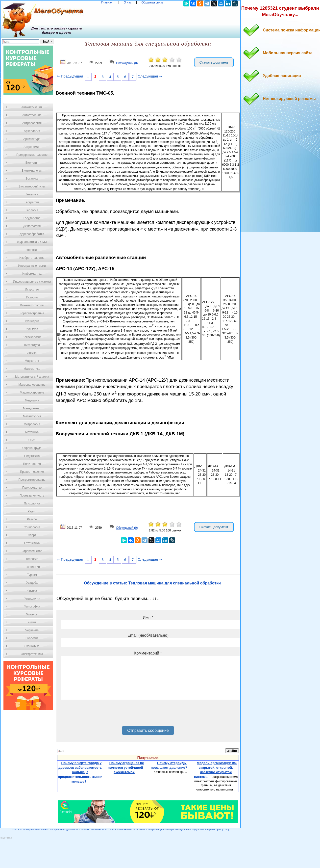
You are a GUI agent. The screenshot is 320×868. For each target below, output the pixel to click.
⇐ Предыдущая (70, 76)
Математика (32, 369)
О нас (128, 2)
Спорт (32, 535)
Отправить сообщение (148, 730)
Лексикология (32, 337)
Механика (32, 432)
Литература (32, 345)
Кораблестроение (32, 313)
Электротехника (32, 654)
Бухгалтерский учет (32, 186)
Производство (32, 488)
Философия (32, 606)
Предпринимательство (32, 155)
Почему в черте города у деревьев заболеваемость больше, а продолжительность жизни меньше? (80, 772)
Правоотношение (32, 472)
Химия (32, 622)
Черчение (32, 630)
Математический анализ (32, 377)
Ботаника (32, 179)
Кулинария (32, 321)
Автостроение (32, 115)
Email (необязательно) (148, 635)
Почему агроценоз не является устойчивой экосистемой (126, 767)
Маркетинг (32, 361)
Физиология (32, 599)
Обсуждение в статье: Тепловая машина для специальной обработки (152, 583)
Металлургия (32, 416)
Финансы (32, 614)
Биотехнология (32, 171)
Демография (32, 226)
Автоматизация (32, 107)
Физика (32, 591)
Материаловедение (32, 385)
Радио (32, 511)
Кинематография (32, 305)
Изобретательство (32, 258)
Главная (107, 2)
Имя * (148, 618)
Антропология (32, 123)
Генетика (32, 194)
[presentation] (99, 714)
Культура (32, 329)
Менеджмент (32, 408)
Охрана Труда (32, 448)
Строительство (32, 551)
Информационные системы (32, 282)
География (32, 202)
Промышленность (32, 496)
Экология (32, 638)
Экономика (32, 646)
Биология (32, 163)
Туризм (32, 575)
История (32, 297)
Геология (32, 210)
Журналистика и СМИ (32, 242)
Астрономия (32, 147)
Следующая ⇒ (150, 76)
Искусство (32, 289)
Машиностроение (32, 393)
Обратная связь (152, 2)
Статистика (32, 543)
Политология (32, 464)
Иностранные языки (32, 266)
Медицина (32, 400)
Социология (32, 527)
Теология (32, 559)
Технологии (32, 567)
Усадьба (32, 583)
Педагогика (32, 456)
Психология (32, 503)
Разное (32, 519)
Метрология (32, 424)
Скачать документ (214, 62)
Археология (32, 131)
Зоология (32, 250)
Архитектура (32, 139)
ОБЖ (32, 440)
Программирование (32, 480)
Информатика (32, 274)
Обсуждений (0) (127, 63)
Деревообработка (32, 234)
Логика (32, 353)
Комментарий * (148, 653)
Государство (32, 218)
